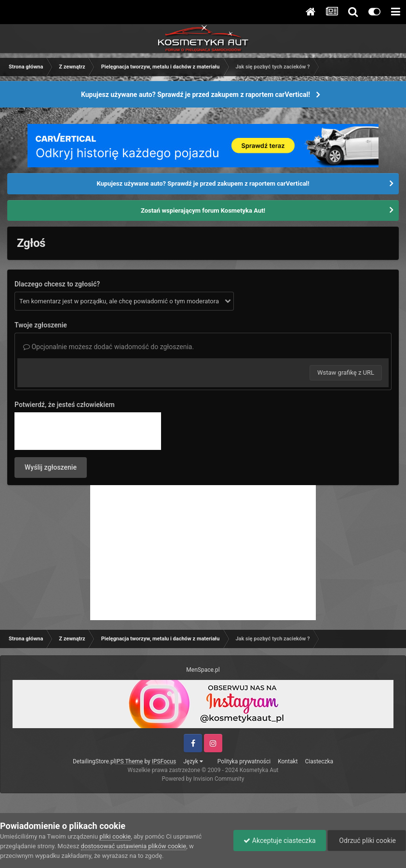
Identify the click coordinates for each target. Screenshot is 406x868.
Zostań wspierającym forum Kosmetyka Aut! (203, 210)
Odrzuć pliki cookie (367, 841)
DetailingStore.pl (94, 761)
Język (193, 761)
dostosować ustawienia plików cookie (134, 846)
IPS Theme (129, 761)
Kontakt (288, 761)
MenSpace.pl (203, 670)
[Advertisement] (203, 553)
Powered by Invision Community (203, 779)
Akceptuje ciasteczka (279, 841)
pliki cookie (115, 836)
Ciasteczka (319, 761)
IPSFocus (164, 761)
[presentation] (88, 431)
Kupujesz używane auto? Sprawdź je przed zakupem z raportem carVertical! (196, 95)
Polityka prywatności (244, 761)
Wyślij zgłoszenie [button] (51, 467)
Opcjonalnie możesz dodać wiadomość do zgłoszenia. (108, 347)
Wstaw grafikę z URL (346, 373)
